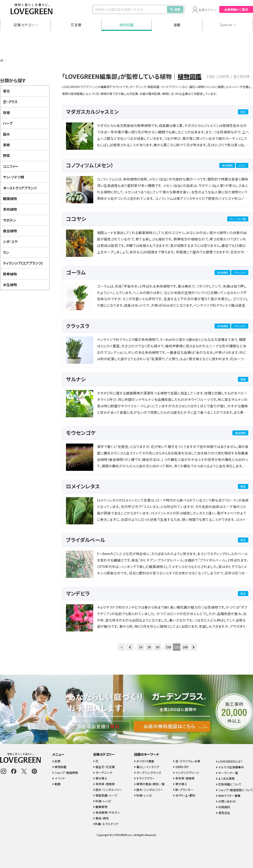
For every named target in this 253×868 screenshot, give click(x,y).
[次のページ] (193, 647)
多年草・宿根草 (104, 784)
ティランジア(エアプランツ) (23, 263)
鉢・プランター (183, 790)
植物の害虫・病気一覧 (149, 784)
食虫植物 (240, 433)
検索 (175, 9)
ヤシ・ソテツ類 (238, 219)
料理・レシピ (102, 801)
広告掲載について (229, 784)
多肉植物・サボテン (107, 812)
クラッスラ (240, 272)
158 (168, 647)
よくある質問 (225, 778)
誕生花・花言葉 (104, 767)
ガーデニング (103, 772)
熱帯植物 (10, 274)
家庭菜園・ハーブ (105, 795)
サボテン (9, 220)
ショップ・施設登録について (235, 790)
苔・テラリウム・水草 (187, 761)
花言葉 (76, 25)
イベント (59, 778)
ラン (6, 252)
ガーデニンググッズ (148, 772)
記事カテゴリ (24, 25)
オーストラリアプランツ (20, 188)
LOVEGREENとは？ (229, 761)
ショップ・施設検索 (65, 772)
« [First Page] (122, 647)
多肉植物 (227, 165)
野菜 (243, 486)
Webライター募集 (228, 795)
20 (149, 647)
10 (141, 647)
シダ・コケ (10, 241)
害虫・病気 (101, 818)
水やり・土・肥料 (184, 795)
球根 (6, 113)
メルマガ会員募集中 (230, 767)
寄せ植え (100, 778)
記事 (56, 761)
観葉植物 (10, 199)
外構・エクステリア (106, 824)
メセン (242, 165)
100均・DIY (181, 767)
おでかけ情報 (144, 761)
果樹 (243, 379)
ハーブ (8, 123)
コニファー (11, 166)
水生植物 (10, 285)
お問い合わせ (226, 801)
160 (185, 647)
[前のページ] (130, 647)
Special (226, 25)
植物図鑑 (127, 25)
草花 (243, 112)
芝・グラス (10, 102)
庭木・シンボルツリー (108, 790)
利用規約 (223, 807)
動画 (56, 784)
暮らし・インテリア (147, 767)
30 (158, 647)
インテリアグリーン (186, 772)
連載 (177, 25)
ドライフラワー (144, 778)
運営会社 (223, 813)
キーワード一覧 (227, 773)
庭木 (6, 134)
